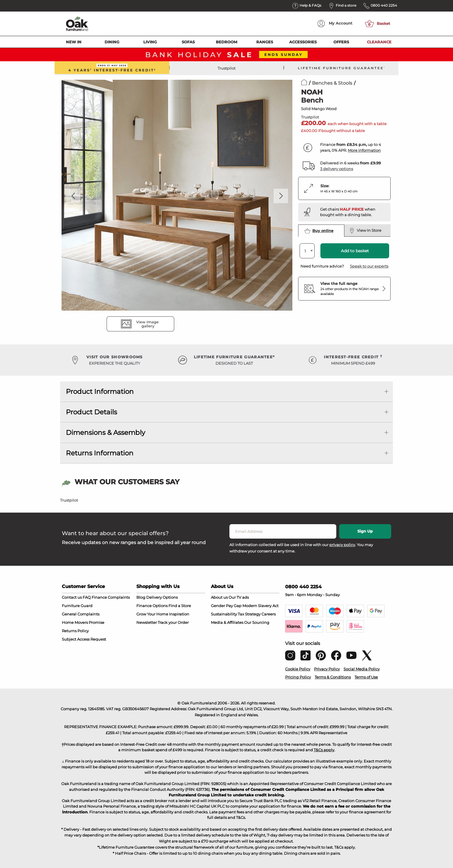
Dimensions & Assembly (105, 433)
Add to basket (355, 251)
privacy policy (342, 545)
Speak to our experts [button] (369, 266)
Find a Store (180, 606)
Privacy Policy (327, 669)
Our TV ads (239, 597)
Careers (269, 614)
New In (74, 42)
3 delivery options (337, 169)
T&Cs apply (324, 750)
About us (219, 597)
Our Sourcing (257, 622)
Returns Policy (75, 631)
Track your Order (173, 622)
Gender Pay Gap (226, 606)
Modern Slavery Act (260, 606)
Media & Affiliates (227, 622)
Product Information (100, 392)
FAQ (87, 597)
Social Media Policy (362, 669)
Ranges (265, 42)
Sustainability (224, 614)
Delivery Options (162, 597)
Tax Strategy (249, 614)
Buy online (319, 231)
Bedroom (226, 42)
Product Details (91, 412)
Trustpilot (226, 68)
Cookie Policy (298, 669)
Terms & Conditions (333, 677)
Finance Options (152, 606)
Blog (141, 597)
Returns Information (100, 453)
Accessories (303, 42)
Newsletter (147, 622)
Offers (341, 42)
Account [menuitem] (335, 24)
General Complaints (81, 614)
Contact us (72, 597)
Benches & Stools (332, 83)
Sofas (188, 42)
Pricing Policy (298, 677)
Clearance (379, 42)
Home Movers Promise (83, 622)
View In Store (365, 231)
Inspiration (179, 614)
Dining (112, 42)
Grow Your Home (152, 614)
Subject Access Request (84, 639)
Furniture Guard (77, 606)
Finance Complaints (111, 597)
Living (150, 42)
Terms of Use (366, 677)
